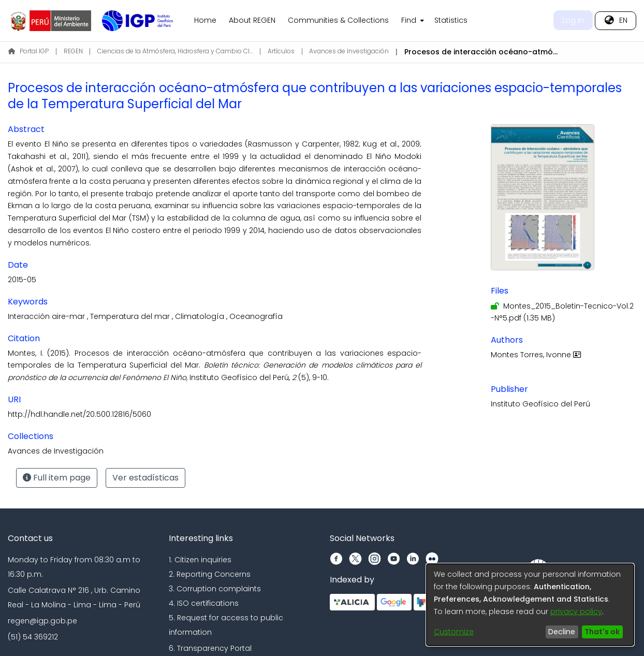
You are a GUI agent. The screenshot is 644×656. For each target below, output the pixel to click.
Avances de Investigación (349, 51)
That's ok (602, 632)
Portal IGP (28, 51)
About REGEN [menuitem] (252, 20)
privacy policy (576, 611)
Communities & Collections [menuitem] (338, 20)
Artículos (281, 51)
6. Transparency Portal (210, 648)
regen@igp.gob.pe (42, 621)
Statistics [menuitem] (451, 20)
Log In (573, 20)
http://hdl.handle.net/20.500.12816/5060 (79, 414)
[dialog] (530, 605)
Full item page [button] (57, 478)
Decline (562, 632)
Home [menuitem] (205, 20)
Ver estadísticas (145, 478)
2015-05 (22, 280)
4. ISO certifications (204, 603)
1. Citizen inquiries (200, 560)
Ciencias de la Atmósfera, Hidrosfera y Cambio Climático (175, 51)
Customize (454, 632)
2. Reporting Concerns (210, 574)
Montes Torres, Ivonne (537, 355)
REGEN (73, 51)
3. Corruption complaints (215, 589)
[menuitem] (412, 21)
